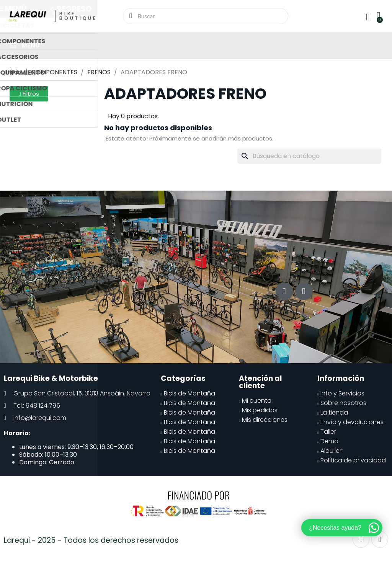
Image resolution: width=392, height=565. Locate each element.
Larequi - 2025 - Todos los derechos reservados (91, 540)
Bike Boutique (78, 16)
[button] (29, 94)
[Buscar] (309, 156)
